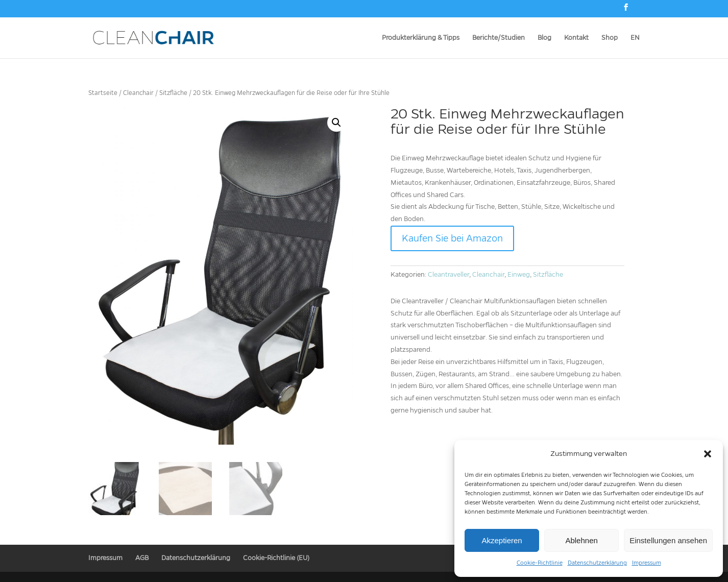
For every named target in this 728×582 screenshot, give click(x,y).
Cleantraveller (448, 275)
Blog (544, 38)
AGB (142, 557)
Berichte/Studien (499, 38)
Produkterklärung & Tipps (421, 38)
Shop (610, 38)
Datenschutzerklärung (597, 563)
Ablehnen (581, 540)
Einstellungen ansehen (668, 540)
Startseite (103, 93)
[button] (708, 454)
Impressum (647, 563)
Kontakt (576, 38)
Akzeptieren (502, 540)
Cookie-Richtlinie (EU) (276, 557)
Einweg (519, 275)
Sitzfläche (173, 93)
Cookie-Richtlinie (540, 563)
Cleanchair (138, 93)
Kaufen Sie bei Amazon (452, 238)
